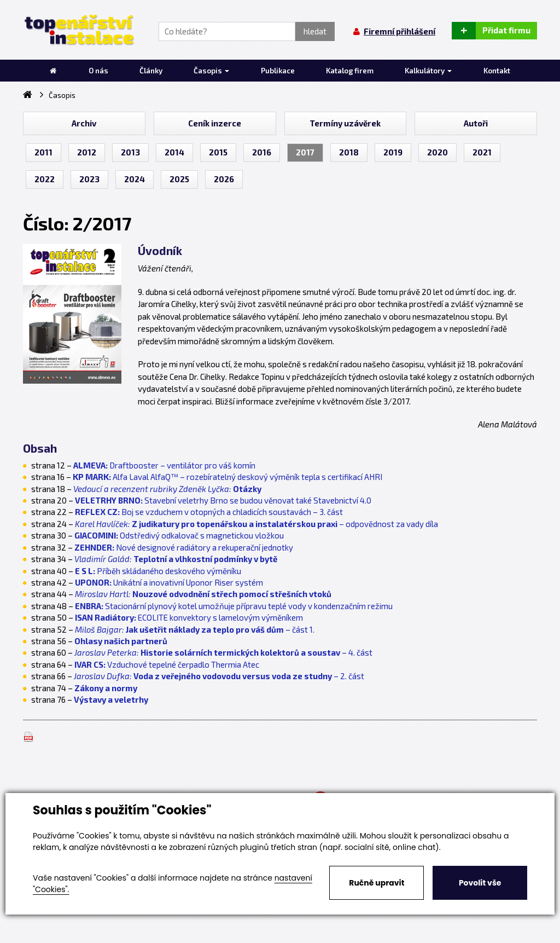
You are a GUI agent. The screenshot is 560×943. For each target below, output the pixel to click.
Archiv (84, 123)
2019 (393, 152)
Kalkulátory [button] (428, 71)
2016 (262, 152)
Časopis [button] (211, 71)
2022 (45, 179)
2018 (349, 152)
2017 (305, 152)
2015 (218, 152)
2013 (130, 152)
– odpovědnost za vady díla (256, 524)
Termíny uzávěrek (345, 123)
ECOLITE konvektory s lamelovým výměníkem (189, 617)
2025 (179, 179)
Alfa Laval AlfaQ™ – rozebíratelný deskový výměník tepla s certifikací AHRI (227, 477)
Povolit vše (480, 883)
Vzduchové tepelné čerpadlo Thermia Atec (167, 664)
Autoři (476, 123)
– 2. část (219, 676)
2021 (482, 152)
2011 (43, 152)
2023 (89, 179)
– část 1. (195, 629)
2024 (135, 179)
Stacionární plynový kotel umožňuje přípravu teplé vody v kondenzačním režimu (234, 606)
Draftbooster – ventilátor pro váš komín (164, 465)
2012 (87, 152)
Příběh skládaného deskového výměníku (158, 571)
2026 (224, 179)
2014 (174, 152)
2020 (437, 152)
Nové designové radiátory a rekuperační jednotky (184, 547)
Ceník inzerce (215, 123)
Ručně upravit (377, 883)
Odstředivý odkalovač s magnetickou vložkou (179, 535)
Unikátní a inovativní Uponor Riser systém (169, 582)
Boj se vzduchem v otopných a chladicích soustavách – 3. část (209, 512)
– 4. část (223, 652)
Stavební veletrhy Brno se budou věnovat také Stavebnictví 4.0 (223, 500)
